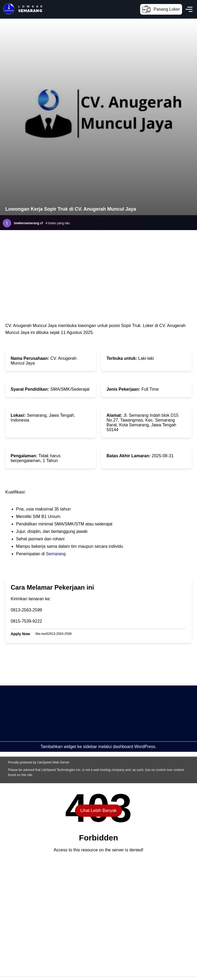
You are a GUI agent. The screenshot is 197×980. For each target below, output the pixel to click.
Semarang (56, 554)
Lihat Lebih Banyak (98, 810)
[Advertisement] (90, 723)
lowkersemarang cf (28, 223)
